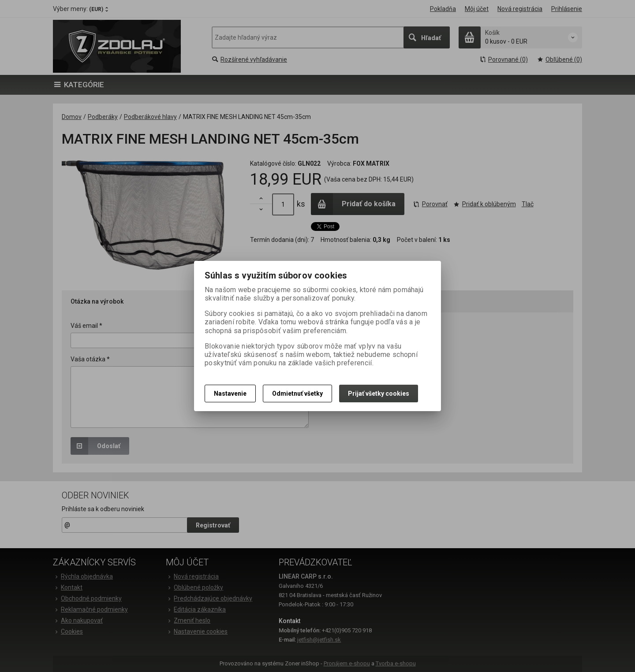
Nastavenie (230, 394)
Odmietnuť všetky (297, 394)
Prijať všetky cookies (379, 394)
